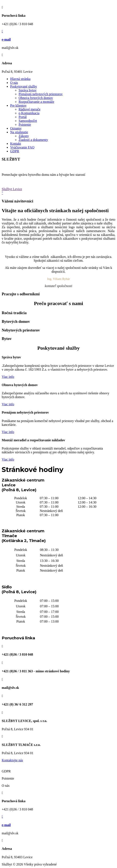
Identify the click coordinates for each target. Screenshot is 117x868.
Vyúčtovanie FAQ (22, 147)
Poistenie (25, 124)
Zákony (24, 136)
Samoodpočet (28, 121)
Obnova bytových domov (36, 98)
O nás (14, 83)
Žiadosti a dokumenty (33, 140)
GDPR (15, 151)
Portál (23, 117)
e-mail (6, 39)
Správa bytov (28, 90)
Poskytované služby (24, 86)
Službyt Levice (12, 189)
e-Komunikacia (29, 113)
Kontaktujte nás (12, 760)
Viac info (8, 377)
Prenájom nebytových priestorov (41, 94)
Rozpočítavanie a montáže (36, 102)
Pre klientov (18, 105)
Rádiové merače (30, 109)
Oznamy (16, 128)
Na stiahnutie (19, 132)
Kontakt (16, 144)
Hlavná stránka (20, 79)
